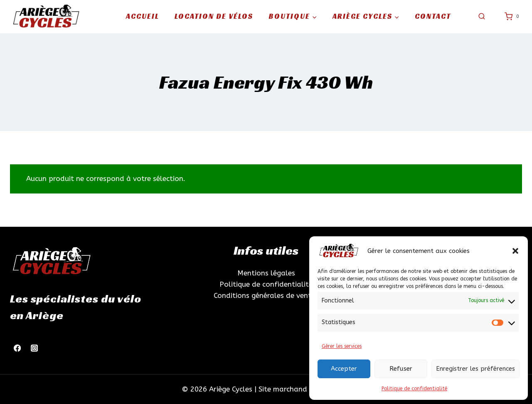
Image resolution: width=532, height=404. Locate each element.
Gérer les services (342, 346)
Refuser (401, 369)
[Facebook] (17, 348)
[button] (515, 251)
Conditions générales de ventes (266, 295)
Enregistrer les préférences (475, 369)
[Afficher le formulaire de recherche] (482, 17)
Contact (433, 16)
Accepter (344, 369)
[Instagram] (34, 348)
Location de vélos (214, 16)
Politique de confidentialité (414, 389)
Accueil (143, 16)
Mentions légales (266, 273)
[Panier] (513, 17)
